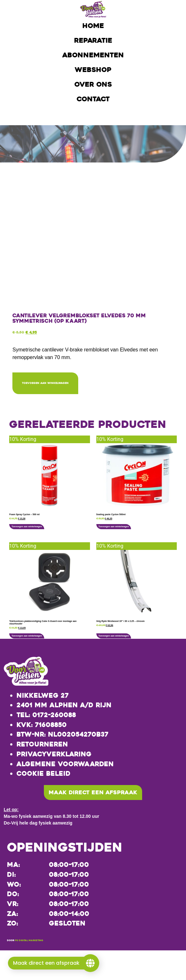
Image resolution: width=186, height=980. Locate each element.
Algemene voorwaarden (65, 764)
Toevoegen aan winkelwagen (48, 383)
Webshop (93, 70)
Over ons (93, 84)
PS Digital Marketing (29, 941)
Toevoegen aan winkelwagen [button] (27, 527)
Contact (93, 99)
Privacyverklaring (54, 754)
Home (93, 26)
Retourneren (42, 745)
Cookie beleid (44, 774)
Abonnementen (93, 55)
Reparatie (93, 40)
